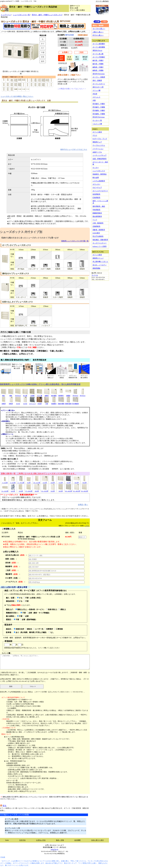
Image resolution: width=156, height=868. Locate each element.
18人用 (77, 482)
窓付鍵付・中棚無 (99, 107)
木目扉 (95, 94)
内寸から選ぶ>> (98, 35)
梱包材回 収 (85, 58)
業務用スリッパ (98, 258)
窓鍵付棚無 (61, 403)
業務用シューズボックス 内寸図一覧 (75, 241)
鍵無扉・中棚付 (98, 67)
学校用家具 (96, 210)
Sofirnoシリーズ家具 (100, 246)
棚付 (4, 395)
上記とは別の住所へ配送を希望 (14, 587)
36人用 (61, 490)
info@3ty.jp (54, 849)
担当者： (12, 563)
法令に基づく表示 (97, 840)
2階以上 (62, 609)
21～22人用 (5, 490)
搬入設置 (77, 58)
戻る (3, 806)
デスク (95, 135)
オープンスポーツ (99, 84)
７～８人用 (21, 482)
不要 (26, 601)
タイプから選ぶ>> (99, 29)
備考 (43, 61)
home (7, 840)
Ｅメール (95, 275)
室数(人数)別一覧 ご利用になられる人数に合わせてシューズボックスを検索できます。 (38, 474)
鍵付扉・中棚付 (98, 60)
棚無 (11, 395)
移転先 (28, 629)
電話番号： (13, 574)
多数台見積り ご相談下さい (69, 75)
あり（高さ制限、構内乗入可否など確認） (31, 632)
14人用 (53, 482)
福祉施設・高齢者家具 (100, 240)
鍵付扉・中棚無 (98, 64)
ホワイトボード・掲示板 (100, 163)
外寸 (43, 44)
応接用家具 (96, 198)
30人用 (37, 490)
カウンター (96, 184)
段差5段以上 (52, 609)
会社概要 (77, 840)
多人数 (25, 395)
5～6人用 (13, 482)
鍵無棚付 (61, 395)
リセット (33, 686)
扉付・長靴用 (97, 80)
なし (51, 632)
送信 (11, 686)
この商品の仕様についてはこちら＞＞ (72, 89)
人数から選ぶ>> (98, 32)
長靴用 (4, 403)
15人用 (61, 482)
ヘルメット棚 (97, 124)
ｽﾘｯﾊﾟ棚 (40, 395)
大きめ (18, 403)
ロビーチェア (97, 187)
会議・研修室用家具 (100, 159)
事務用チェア (97, 142)
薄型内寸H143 (97, 50)
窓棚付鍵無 (68, 403)
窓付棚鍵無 (75, 403)
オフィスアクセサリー (100, 191)
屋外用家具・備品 (99, 206)
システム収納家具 (99, 181)
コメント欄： (45, 661)
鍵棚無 (68, 395)
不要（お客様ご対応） (33, 598)
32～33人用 (45, 490)
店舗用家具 (96, 226)
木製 (47, 403)
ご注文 (81, 52)
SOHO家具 (96, 233)
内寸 (43, 48)
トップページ (6, 15)
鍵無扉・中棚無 (98, 70)
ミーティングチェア (100, 155)
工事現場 (58, 629)
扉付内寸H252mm (99, 74)
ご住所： (12, 570)
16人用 (68, 482)
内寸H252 (75, 395)
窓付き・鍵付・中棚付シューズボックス (47, 15)
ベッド (95, 220)
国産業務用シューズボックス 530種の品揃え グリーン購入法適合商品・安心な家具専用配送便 (40, 384)
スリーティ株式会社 (102, 1)
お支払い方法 (41, 840)
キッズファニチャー (100, 243)
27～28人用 (29, 490)
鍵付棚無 (54, 395)
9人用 (29, 482)
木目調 (40, 403)
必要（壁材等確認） (28, 620)
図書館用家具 (97, 213)
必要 (26, 616)
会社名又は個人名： (16, 555)
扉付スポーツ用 (98, 87)
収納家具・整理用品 (100, 174)
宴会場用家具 (97, 216)
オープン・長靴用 (99, 77)
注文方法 (22, 840)
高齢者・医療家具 (99, 230)
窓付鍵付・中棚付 (99, 104)
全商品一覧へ (83, 505)
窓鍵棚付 (54, 403)
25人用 (21, 490)
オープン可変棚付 (99, 57)
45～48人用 (76, 490)
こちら (87, 526)
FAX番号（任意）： (13, 578)
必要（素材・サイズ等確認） (39, 613)
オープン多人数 (98, 54)
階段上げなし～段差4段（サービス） (30, 609)
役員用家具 (96, 194)
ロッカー (96, 168)
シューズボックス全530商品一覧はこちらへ (17, 96)
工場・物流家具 (98, 223)
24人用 (13, 490)
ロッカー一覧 (97, 120)
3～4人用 (5, 482)
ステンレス (32, 403)
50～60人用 (84, 490)
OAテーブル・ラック (100, 139)
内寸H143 (18, 395)
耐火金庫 (96, 178)
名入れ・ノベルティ (100, 265)
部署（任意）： (11, 559)
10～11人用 (37, 482)
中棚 (43, 52)
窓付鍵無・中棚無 (99, 114)
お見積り (65, 52)
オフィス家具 (97, 132)
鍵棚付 (47, 395)
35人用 (53, 490)
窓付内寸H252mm (99, 117)
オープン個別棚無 (99, 47)
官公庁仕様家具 (98, 236)
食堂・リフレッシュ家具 (100, 202)
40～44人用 (69, 490)
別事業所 (49, 629)
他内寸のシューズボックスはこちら (74, 149)
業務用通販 (96, 268)
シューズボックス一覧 (21, 15)
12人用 (45, 482)
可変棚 (32, 395)
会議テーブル (97, 152)
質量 (43, 57)
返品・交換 (60, 840)
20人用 (84, 482)
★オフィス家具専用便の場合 (14, 737)
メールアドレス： (15, 582)
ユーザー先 (38, 629)
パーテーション (98, 149)
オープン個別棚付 (99, 44)
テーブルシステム (99, 145)
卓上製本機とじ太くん (100, 262)
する (20, 598)
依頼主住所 (19, 629)
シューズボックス (99, 171)
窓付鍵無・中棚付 (99, 110)
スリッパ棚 (96, 90)
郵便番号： (13, 566)
